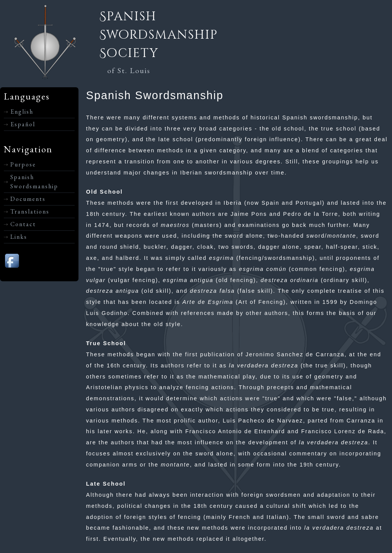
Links (19, 237)
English (22, 112)
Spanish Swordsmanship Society (159, 35)
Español (23, 124)
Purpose (23, 164)
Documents (28, 199)
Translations (30, 211)
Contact (23, 224)
